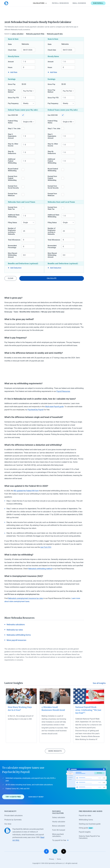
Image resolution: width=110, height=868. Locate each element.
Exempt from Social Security (13, 187)
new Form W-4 (46, 547)
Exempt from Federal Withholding (13, 178)
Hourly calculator (59, 822)
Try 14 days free (13, 797)
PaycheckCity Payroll (36, 410)
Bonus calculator (59, 826)
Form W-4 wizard (59, 830)
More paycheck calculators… (58, 835)
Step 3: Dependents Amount (12, 136)
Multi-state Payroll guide (54, 407)
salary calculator (18, 34)
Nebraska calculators (16, 624)
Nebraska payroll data (55, 34)
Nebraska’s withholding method (40, 569)
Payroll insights (85, 832)
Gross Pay (12, 84)
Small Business (79, 3)
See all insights (99, 683)
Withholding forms (86, 820)
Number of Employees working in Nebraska (12, 231)
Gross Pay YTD (13, 98)
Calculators (40, 3)
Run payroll (98, 3)
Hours (10, 67)
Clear (11, 278)
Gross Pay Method (12, 91)
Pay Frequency (13, 103)
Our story (8, 824)
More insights (55, 751)
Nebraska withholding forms (19, 635)
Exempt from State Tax (13, 208)
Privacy (52, 859)
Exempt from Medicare (13, 195)
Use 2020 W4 (13, 115)
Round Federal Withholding (13, 170)
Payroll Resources (60, 3)
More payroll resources (16, 640)
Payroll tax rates (85, 816)
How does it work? (36, 797)
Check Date (12, 50)
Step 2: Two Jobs (14, 129)
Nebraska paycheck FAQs (35, 34)
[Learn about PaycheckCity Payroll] (87, 782)
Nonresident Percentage (12, 247)
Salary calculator (59, 817)
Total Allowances (14, 240)
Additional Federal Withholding (12, 161)
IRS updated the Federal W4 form (26, 491)
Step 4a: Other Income (13, 145)
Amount (11, 62)
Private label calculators (13, 816)
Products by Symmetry (13, 820)
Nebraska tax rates (15, 630)
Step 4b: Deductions (12, 152)
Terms (59, 859)
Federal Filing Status (13, 122)
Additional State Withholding (14, 216)
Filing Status (12, 223)
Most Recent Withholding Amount (13, 255)
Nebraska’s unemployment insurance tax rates (26, 598)
